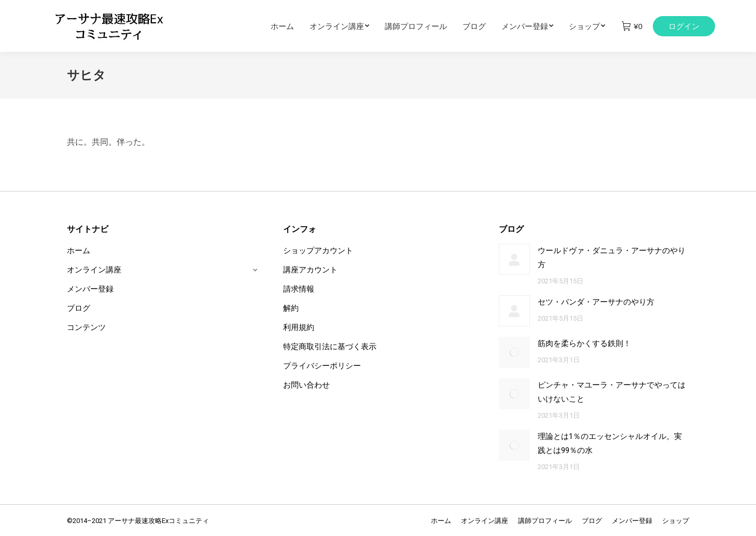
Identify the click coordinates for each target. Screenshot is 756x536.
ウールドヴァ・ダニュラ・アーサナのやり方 (612, 258)
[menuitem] (290, 26)
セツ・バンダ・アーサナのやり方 (596, 302)
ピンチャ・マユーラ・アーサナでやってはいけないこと (612, 392)
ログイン (684, 26)
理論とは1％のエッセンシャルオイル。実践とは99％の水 (610, 443)
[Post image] (514, 259)
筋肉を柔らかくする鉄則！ (584, 343)
